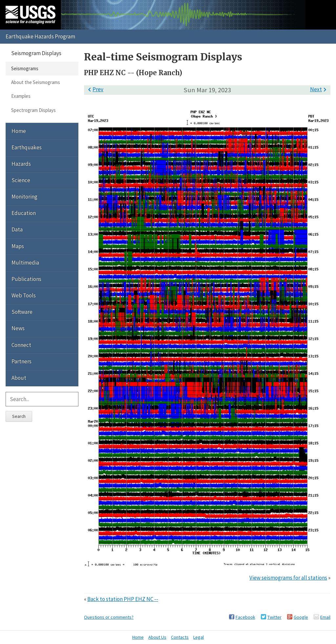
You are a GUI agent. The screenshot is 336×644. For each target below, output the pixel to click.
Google (301, 617)
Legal (199, 637)
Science (21, 180)
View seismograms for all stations (288, 578)
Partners (21, 361)
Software (22, 312)
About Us (157, 637)
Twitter (274, 617)
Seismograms (25, 68)
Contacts (180, 637)
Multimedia (25, 263)
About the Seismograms (36, 82)
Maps (18, 246)
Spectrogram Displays (33, 110)
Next (319, 89)
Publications (26, 279)
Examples (21, 96)
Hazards (21, 164)
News (18, 328)
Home (19, 131)
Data (17, 229)
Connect (21, 345)
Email (325, 617)
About (19, 378)
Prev (94, 89)
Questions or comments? (109, 617)
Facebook (245, 617)
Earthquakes (27, 147)
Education (24, 213)
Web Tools (24, 295)
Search (19, 416)
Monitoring (24, 197)
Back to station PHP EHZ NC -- (123, 599)
